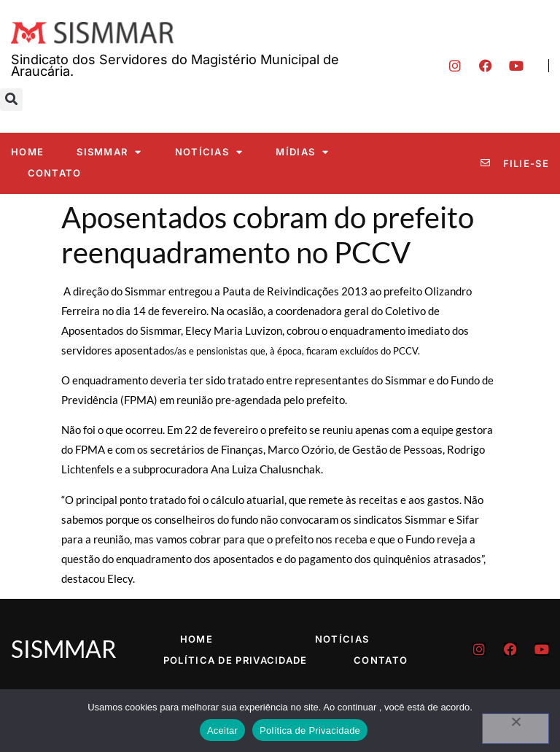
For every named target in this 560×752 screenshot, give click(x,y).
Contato (55, 173)
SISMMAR (109, 152)
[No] (516, 729)
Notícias (209, 152)
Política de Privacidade (236, 660)
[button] (11, 100)
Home (27, 152)
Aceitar (222, 730)
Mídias (302, 152)
